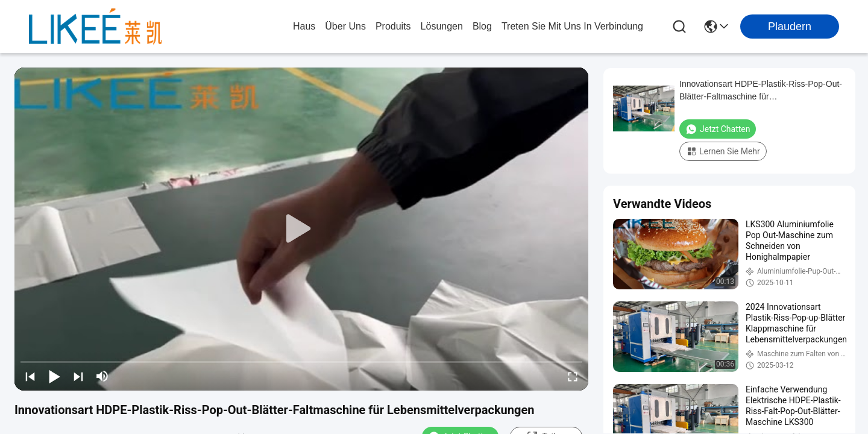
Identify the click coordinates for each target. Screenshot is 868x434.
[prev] (30, 376)
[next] (78, 376)
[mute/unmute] (102, 376)
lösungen (442, 26)
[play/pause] (54, 376)
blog (482, 26)
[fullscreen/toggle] (573, 376)
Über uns (345, 26)
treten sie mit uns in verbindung (572, 26)
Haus (304, 26)
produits (393, 26)
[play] (301, 229)
